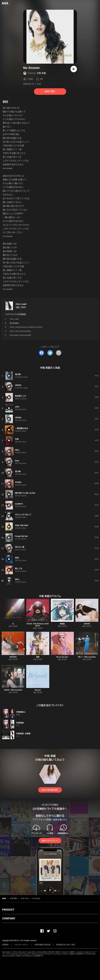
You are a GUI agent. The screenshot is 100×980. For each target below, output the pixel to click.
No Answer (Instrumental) (20, 335)
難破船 (62, 624)
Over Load (21, 304)
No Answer (36, 898)
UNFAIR (87, 624)
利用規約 (5, 945)
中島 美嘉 (41, 73)
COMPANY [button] (9, 918)
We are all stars (62, 657)
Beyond (38, 690)
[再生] (74, 69)
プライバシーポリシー (22, 945)
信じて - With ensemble (87, 657)
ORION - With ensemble (13, 690)
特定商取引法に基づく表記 (66, 945)
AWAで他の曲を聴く (50, 790)
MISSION (13, 657)
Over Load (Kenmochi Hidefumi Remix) (26, 327)
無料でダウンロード (50, 841)
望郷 (38, 657)
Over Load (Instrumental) (20, 331)
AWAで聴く (50, 91)
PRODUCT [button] (8, 910)
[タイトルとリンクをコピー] (59, 353)
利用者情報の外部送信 (43, 945)
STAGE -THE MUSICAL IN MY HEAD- (38, 625)
